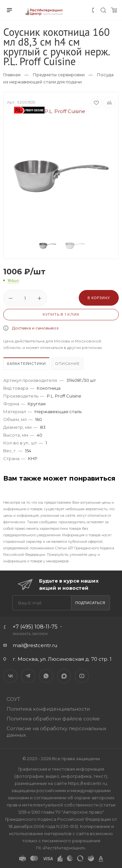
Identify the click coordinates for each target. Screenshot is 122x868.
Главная (12, 75)
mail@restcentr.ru (35, 645)
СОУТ (13, 699)
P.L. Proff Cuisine (50, 111)
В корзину (99, 298)
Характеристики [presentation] (26, 364)
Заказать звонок (30, 634)
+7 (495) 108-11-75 (35, 627)
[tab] (27, 364)
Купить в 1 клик (61, 314)
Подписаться (90, 603)
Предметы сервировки (59, 75)
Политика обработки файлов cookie (53, 719)
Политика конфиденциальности (48, 709)
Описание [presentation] (67, 364)
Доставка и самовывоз (35, 328)
